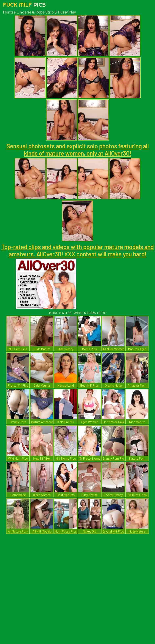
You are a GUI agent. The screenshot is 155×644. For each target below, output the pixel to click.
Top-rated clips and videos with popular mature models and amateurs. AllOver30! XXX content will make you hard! (77, 250)
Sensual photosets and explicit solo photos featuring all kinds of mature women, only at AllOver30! (77, 150)
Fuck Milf (24, 5)
